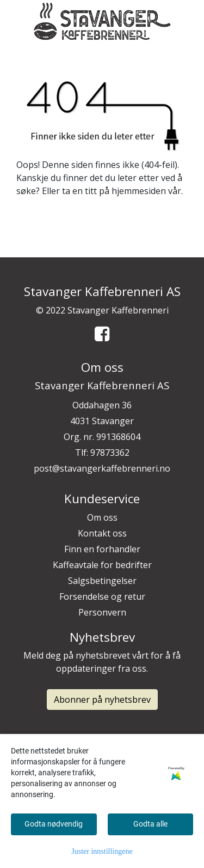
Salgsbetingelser (102, 581)
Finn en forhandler (102, 549)
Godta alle (150, 824)
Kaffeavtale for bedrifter (102, 565)
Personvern (102, 612)
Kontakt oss (102, 533)
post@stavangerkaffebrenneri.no (102, 468)
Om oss (102, 517)
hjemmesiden (139, 191)
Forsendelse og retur (102, 596)
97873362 (110, 453)
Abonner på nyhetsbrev (102, 700)
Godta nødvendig (54, 824)
